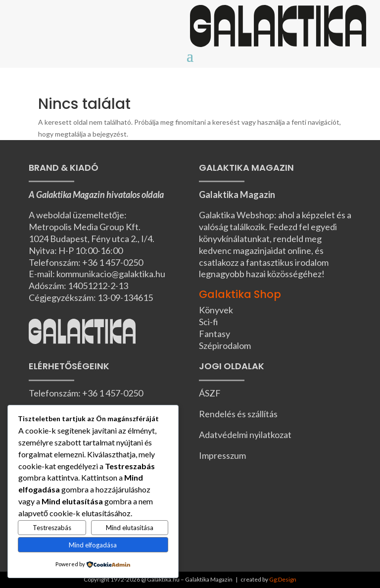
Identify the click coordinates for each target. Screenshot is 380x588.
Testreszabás (52, 528)
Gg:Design (283, 579)
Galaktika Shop (240, 294)
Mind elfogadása (93, 545)
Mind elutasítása (130, 528)
